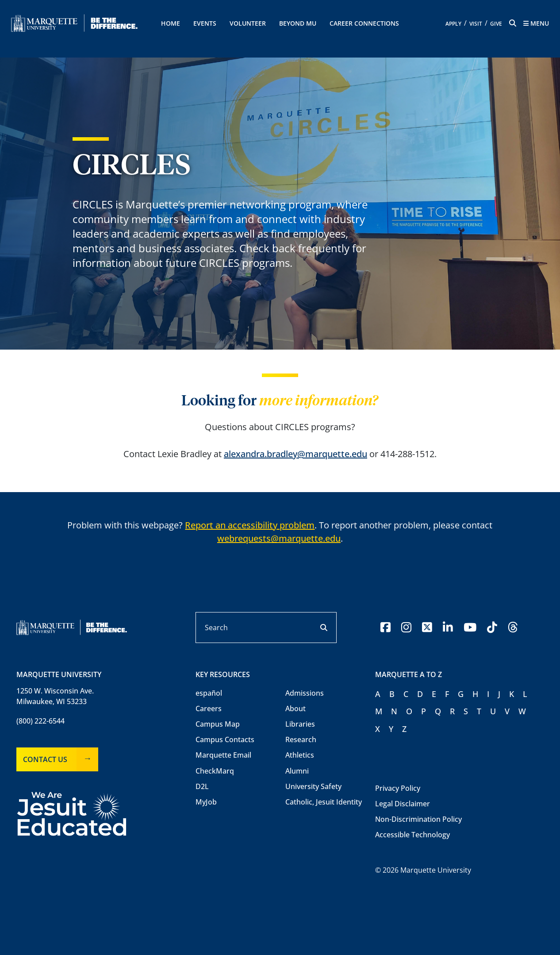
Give (496, 24)
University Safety (313, 786)
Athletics (300, 755)
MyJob (206, 802)
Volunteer (248, 23)
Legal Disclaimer (403, 804)
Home (171, 23)
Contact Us (45, 759)
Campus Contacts (225, 739)
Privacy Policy (398, 788)
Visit (476, 24)
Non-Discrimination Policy (418, 819)
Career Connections (364, 23)
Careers (209, 709)
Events (205, 23)
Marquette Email (223, 755)
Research (301, 739)
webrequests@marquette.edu (279, 538)
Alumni (297, 771)
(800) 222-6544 (40, 721)
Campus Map (218, 724)
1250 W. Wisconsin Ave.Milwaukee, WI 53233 (55, 696)
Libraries (300, 724)
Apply (453, 24)
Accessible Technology (412, 835)
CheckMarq (215, 771)
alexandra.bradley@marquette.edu (295, 454)
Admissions (305, 693)
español (209, 693)
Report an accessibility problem (250, 525)
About (295, 709)
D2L (202, 786)
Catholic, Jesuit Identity (324, 802)
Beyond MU (298, 23)
